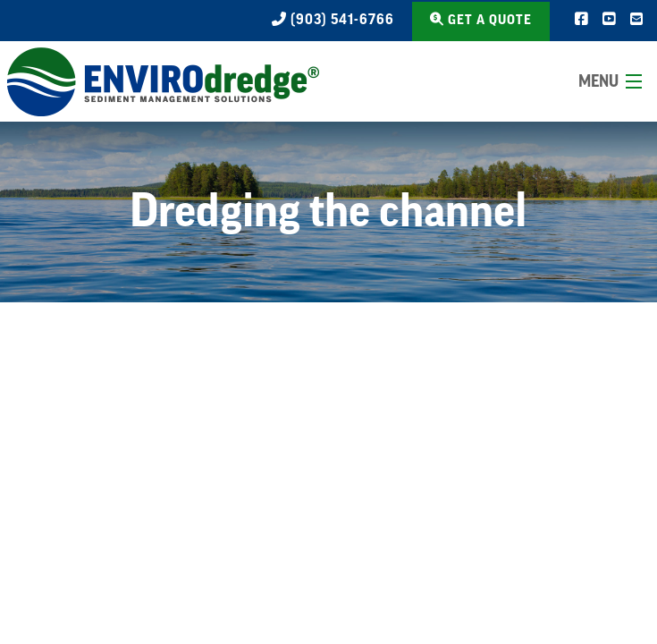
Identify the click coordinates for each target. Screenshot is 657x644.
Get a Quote (481, 20)
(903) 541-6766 (333, 20)
